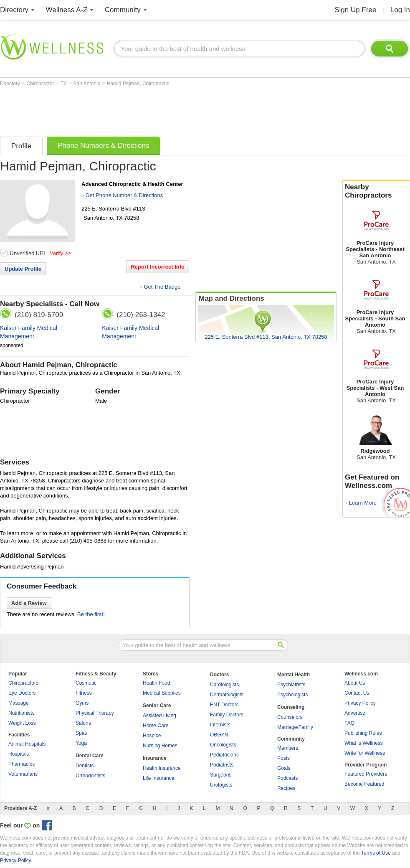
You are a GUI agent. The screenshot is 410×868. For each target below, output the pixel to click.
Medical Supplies (162, 693)
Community (123, 10)
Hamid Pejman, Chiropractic (138, 84)
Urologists (221, 785)
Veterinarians (23, 774)
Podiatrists (222, 765)
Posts (283, 758)
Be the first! (91, 614)
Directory (14, 10)
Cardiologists (224, 685)
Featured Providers (366, 774)
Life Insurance (158, 778)
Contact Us (357, 693)
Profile (21, 146)
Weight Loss (22, 723)
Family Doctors (227, 715)
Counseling (291, 707)
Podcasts (287, 778)
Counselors (290, 717)
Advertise (355, 713)
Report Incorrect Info (158, 267)
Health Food (156, 683)
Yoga (81, 743)
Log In (400, 10)
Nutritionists (22, 713)
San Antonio (88, 84)
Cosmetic (86, 683)
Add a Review (29, 603)
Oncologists (223, 745)
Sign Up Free (355, 10)
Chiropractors (23, 683)
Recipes (286, 788)
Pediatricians (224, 755)
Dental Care (90, 756)
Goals (284, 768)
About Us (355, 683)
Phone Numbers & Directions (103, 146)
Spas (81, 733)
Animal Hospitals (27, 744)
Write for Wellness (365, 753)
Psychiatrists (291, 685)
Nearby (376, 191)
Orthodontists (90, 776)
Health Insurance (162, 768)
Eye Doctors (22, 693)
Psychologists (292, 695)
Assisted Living (159, 716)
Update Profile (23, 269)
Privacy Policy (360, 703)
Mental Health (294, 675)
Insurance (155, 758)
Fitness (84, 693)
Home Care (156, 726)
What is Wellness (364, 743)
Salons (83, 723)
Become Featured (364, 784)
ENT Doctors (224, 705)
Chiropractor (41, 84)
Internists (220, 725)
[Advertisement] (152, 109)
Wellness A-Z (67, 10)
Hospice (152, 736)
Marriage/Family (295, 727)
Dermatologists (227, 695)
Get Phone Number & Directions (124, 195)
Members (288, 748)
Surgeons (221, 775)
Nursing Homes (160, 746)
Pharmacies (22, 764)
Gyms (82, 703)
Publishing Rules (363, 733)
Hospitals (19, 754)
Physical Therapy (95, 713)
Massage (19, 703)
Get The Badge (162, 287)
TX (65, 84)
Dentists (85, 766)
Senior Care (157, 706)
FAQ (349, 723)
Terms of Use (376, 853)
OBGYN (219, 735)
